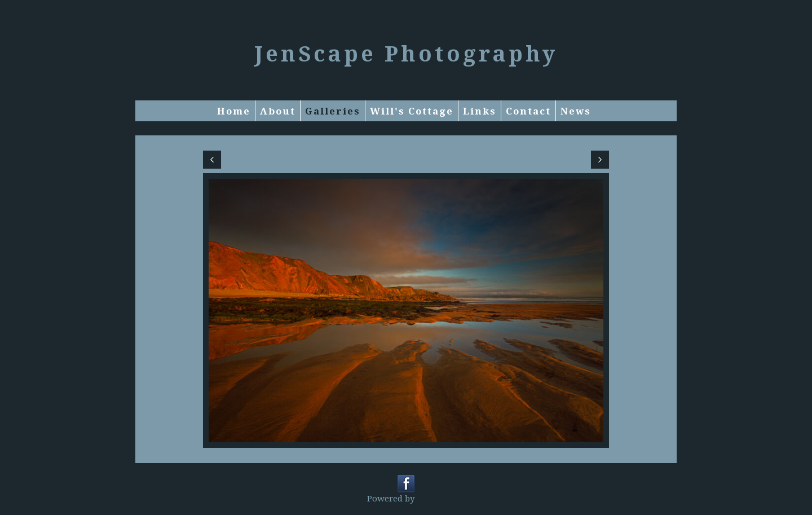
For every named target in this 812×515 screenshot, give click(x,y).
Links (480, 111)
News (576, 111)
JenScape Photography (406, 53)
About (278, 111)
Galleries (333, 111)
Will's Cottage (412, 111)
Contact (528, 111)
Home (234, 111)
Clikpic (431, 498)
